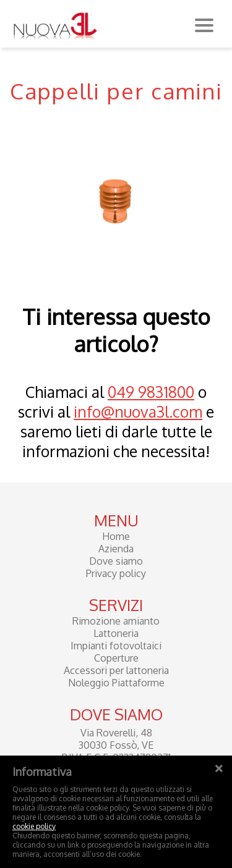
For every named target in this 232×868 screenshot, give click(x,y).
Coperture (116, 658)
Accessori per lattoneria (116, 670)
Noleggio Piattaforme (116, 683)
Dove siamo (116, 561)
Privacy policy (116, 573)
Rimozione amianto (116, 621)
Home (116, 536)
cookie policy (34, 826)
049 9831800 (151, 392)
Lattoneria (116, 633)
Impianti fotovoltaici (116, 646)
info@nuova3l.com (138, 411)
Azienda (116, 549)
